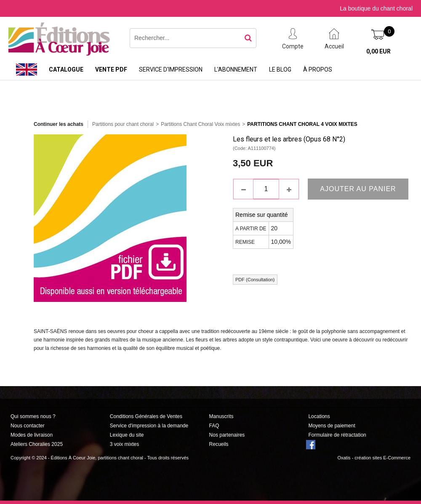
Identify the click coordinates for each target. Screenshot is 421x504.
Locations (319, 416)
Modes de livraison (32, 435)
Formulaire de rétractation (337, 435)
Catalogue (66, 69)
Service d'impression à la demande (149, 426)
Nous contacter (28, 426)
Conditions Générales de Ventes (146, 416)
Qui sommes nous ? (33, 416)
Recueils (219, 444)
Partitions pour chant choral (123, 124)
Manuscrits (221, 416)
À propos (318, 69)
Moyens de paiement (332, 426)
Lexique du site (127, 435)
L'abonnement (236, 69)
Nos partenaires (227, 435)
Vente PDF (111, 69)
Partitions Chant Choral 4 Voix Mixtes (302, 124)
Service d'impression (171, 69)
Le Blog (280, 69)
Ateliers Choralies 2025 (37, 444)
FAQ (214, 426)
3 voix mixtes (124, 444)
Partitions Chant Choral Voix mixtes (200, 124)
